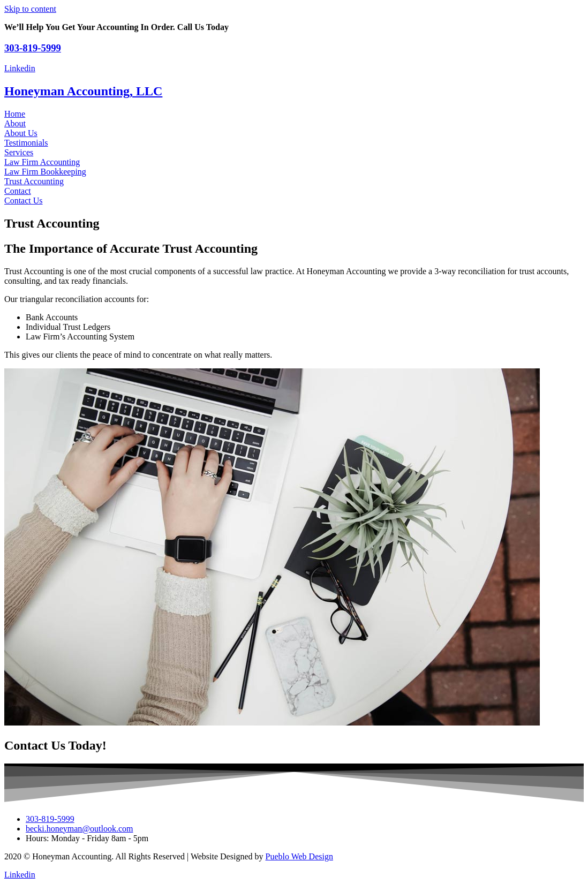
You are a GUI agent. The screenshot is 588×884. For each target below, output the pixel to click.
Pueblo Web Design (299, 856)
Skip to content (30, 9)
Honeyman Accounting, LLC (83, 91)
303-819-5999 (33, 48)
